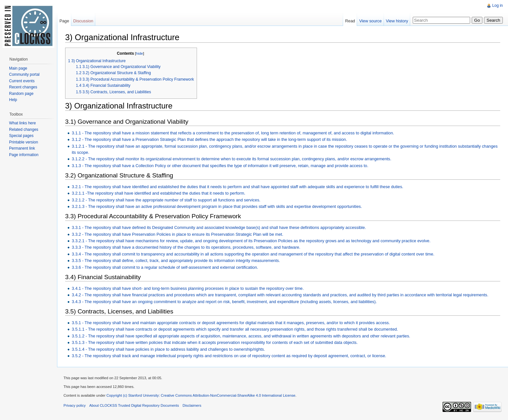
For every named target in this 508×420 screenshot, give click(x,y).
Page (64, 21)
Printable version (23, 142)
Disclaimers (192, 405)
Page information (24, 155)
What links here (23, 123)
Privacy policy (75, 405)
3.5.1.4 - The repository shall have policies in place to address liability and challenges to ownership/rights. (168, 349)
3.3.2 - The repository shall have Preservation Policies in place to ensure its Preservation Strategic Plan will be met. (177, 234)
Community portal (24, 74)
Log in (497, 6)
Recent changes (23, 87)
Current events (22, 81)
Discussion (83, 21)
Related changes (24, 130)
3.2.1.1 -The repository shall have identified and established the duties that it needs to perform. (158, 193)
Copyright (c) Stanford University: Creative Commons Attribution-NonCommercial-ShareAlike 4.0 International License (201, 395)
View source (370, 21)
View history (397, 21)
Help (13, 100)
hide (140, 53)
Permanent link (22, 148)
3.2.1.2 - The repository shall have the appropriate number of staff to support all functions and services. (166, 200)
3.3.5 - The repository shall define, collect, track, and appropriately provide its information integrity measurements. (176, 261)
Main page (18, 68)
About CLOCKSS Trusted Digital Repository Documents (134, 405)
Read (350, 21)
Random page (21, 94)
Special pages (21, 136)
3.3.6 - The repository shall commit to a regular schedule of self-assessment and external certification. (165, 267)
